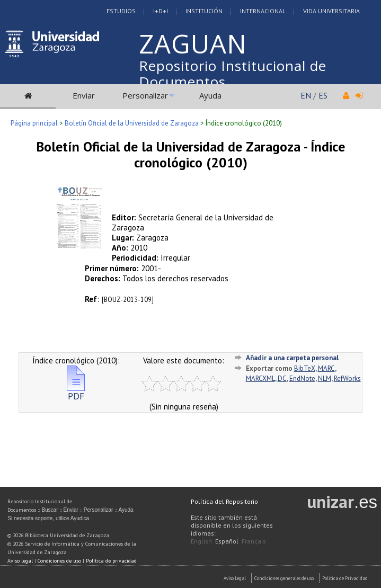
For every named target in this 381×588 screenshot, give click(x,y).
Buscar (50, 510)
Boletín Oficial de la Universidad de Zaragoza (132, 123)
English (201, 541)
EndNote (302, 378)
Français (254, 541)
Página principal (34, 123)
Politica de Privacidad (345, 578)
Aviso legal (20, 561)
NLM (325, 378)
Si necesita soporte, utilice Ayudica (48, 518)
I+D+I (161, 11)
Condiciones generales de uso (284, 578)
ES (323, 95)
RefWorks (347, 378)
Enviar (84, 95)
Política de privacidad (111, 561)
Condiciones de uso (59, 561)
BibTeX (305, 368)
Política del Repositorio (224, 501)
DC (282, 378)
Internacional (263, 11)
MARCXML (260, 378)
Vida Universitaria (331, 11)
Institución (204, 11)
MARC (326, 368)
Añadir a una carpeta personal (292, 358)
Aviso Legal (235, 578)
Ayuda (210, 95)
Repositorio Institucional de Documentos (233, 74)
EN (306, 95)
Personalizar (145, 95)
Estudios (121, 11)
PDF (76, 392)
